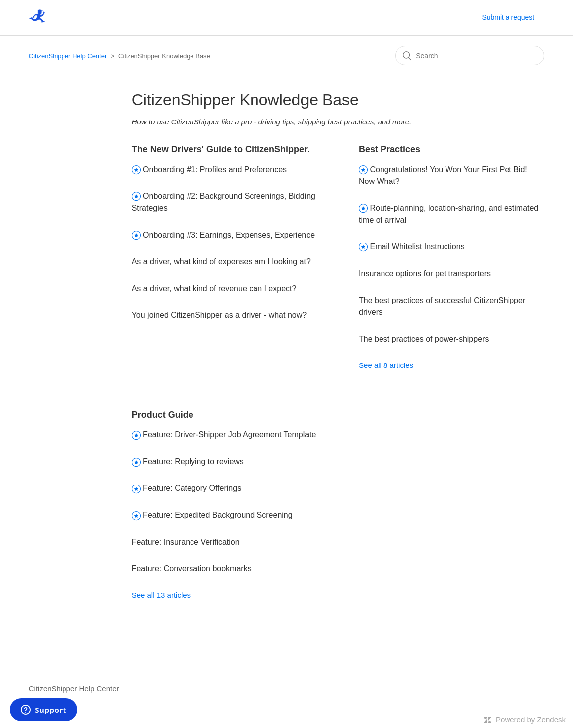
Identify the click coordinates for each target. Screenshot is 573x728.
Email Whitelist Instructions (417, 247)
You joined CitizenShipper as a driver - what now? (220, 315)
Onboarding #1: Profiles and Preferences (215, 169)
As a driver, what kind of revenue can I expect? (214, 288)
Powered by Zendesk (531, 719)
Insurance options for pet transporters (425, 273)
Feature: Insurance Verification (186, 542)
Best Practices (389, 149)
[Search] (470, 56)
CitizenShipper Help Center (68, 56)
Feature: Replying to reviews (193, 461)
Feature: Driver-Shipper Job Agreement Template (229, 435)
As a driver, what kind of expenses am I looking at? (221, 262)
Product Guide (163, 415)
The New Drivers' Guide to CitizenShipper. (221, 149)
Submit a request (508, 17)
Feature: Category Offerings (192, 488)
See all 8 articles (386, 365)
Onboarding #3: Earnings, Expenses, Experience (229, 235)
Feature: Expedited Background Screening (218, 515)
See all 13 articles (161, 595)
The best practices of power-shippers (424, 339)
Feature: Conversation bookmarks (192, 569)
